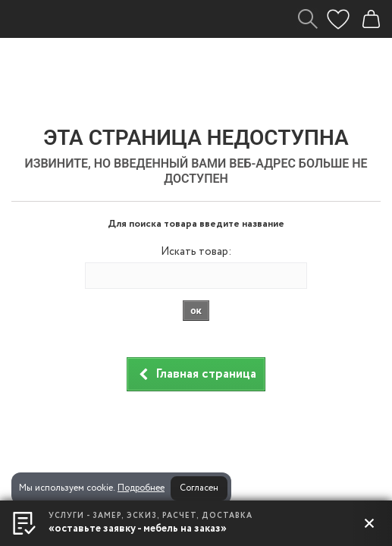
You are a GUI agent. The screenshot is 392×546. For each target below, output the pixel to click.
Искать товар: (196, 252)
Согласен (199, 488)
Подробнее (141, 488)
